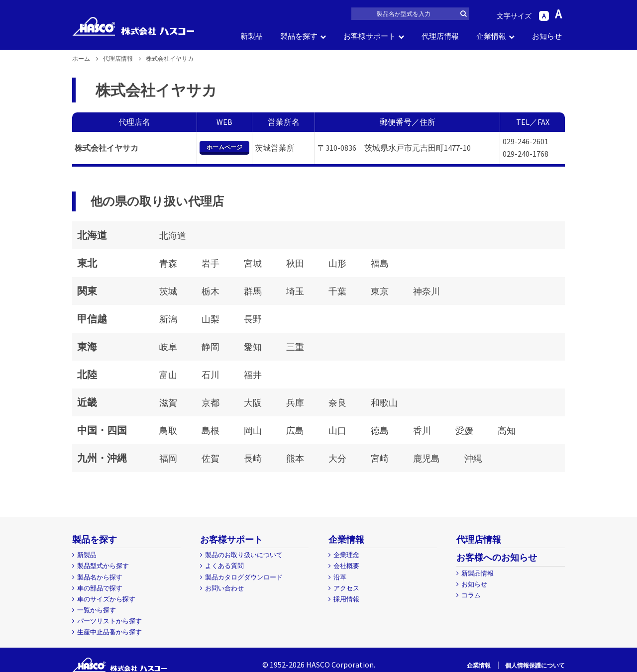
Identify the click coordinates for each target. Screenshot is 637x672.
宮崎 (380, 458)
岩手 (211, 263)
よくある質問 (224, 566)
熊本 (295, 458)
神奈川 (426, 291)
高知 (507, 431)
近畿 (87, 402)
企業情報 (491, 36)
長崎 (253, 458)
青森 (168, 263)
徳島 (380, 431)
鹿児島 (426, 458)
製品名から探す (100, 577)
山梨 (211, 319)
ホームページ (224, 147)
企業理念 (346, 555)
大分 (337, 458)
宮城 (253, 263)
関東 (87, 291)
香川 (422, 431)
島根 (211, 431)
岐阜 (168, 347)
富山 (168, 375)
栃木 (211, 291)
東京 (380, 291)
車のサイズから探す (106, 599)
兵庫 (295, 403)
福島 (380, 263)
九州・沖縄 (102, 458)
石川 (211, 375)
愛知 (253, 347)
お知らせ (547, 36)
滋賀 (168, 403)
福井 (253, 375)
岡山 (253, 431)
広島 (295, 431)
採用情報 (346, 599)
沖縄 (473, 458)
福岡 (168, 458)
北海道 (92, 235)
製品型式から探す (103, 566)
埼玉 (295, 291)
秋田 (295, 263)
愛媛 (464, 431)
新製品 (252, 36)
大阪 (253, 403)
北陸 (87, 374)
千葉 (337, 291)
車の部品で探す (100, 588)
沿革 (340, 577)
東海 (87, 346)
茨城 (168, 291)
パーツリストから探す (109, 621)
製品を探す (299, 36)
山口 (337, 431)
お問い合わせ (224, 588)
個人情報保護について (535, 665)
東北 (87, 263)
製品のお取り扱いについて (244, 555)
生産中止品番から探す (109, 632)
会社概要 (346, 566)
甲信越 (92, 319)
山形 (337, 263)
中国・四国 (102, 430)
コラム (471, 595)
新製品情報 (478, 573)
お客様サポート (370, 36)
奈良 (337, 403)
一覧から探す (97, 610)
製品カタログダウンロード (244, 577)
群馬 (253, 291)
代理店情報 (440, 36)
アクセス (346, 588)
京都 (211, 403)
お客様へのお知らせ (497, 557)
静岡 (211, 347)
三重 (295, 347)
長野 (253, 319)
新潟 (168, 319)
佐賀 (211, 458)
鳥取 (168, 431)
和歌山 (384, 403)
